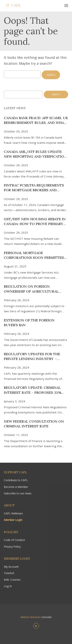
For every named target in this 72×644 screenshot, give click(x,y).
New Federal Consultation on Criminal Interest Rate (34, 424)
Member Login (13, 520)
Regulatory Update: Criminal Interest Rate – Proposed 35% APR (33, 390)
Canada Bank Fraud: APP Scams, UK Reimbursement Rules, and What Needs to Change (36, 120)
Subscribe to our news (18, 493)
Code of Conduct (14, 540)
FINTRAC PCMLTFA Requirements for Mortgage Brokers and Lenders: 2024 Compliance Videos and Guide (36, 188)
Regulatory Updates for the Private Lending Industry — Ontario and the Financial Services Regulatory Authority (35, 356)
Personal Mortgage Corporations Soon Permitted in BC (34, 255)
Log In (8, 586)
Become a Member (16, 487)
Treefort (9, 573)
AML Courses (12, 580)
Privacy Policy (12, 547)
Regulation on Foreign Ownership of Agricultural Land (31, 289)
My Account (11, 567)
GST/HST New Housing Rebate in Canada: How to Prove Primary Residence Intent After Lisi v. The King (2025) (36, 222)
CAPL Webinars (13, 513)
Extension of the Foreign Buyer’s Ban (29, 323)
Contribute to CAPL (16, 480)
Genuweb (46, 617)
